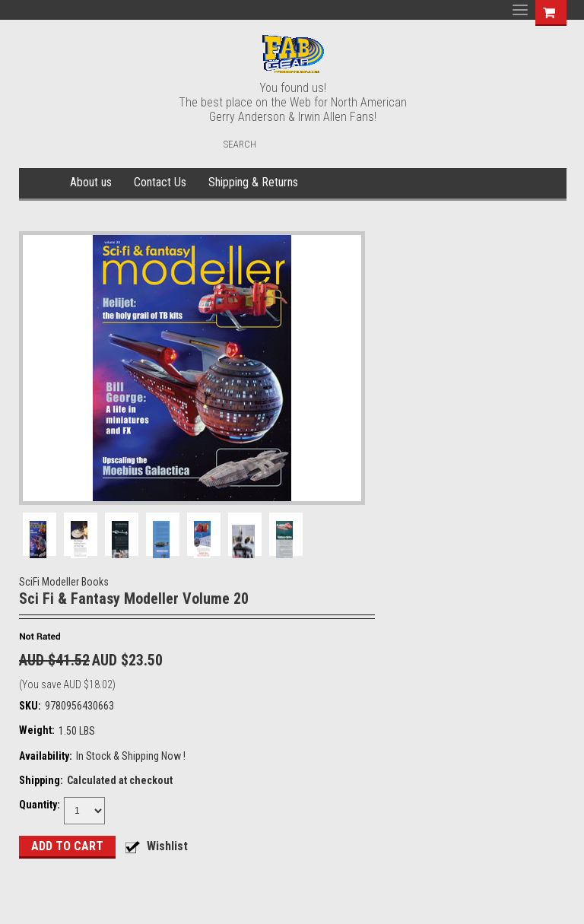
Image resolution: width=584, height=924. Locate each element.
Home (42, 183)
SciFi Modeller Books (64, 582)
